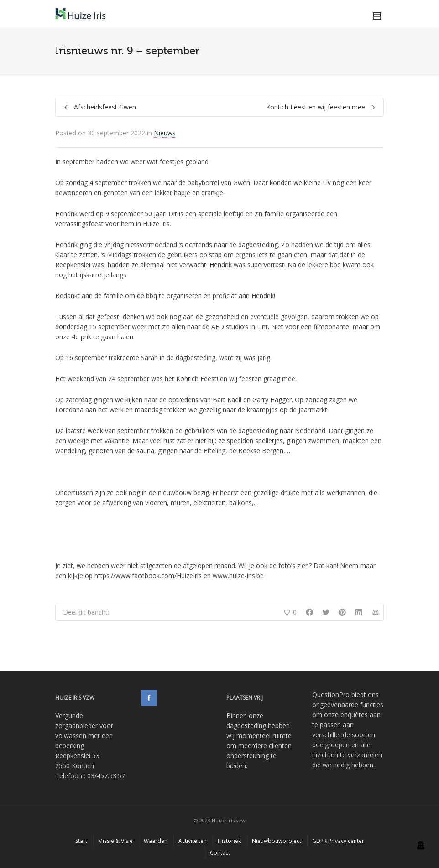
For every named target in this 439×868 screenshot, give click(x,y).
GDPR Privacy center (338, 841)
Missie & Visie (115, 841)
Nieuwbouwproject (277, 841)
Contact (220, 853)
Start (81, 841)
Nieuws (165, 133)
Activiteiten (193, 841)
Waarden (156, 841)
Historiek (229, 841)
